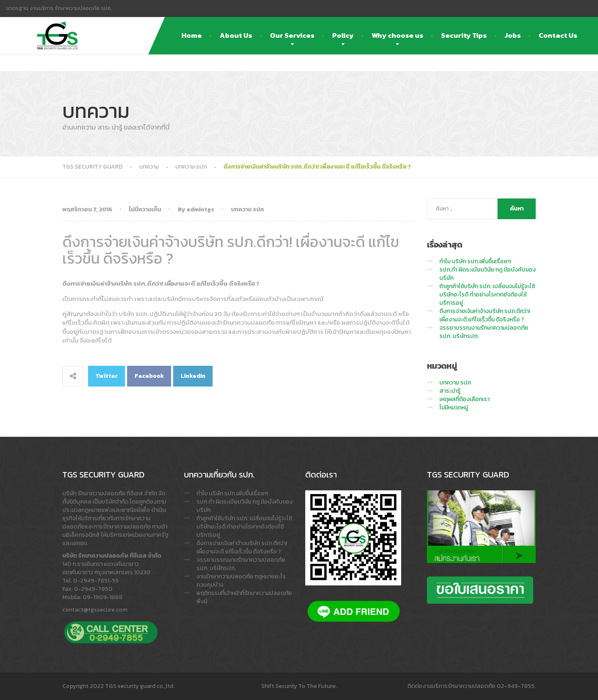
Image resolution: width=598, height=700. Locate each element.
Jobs (513, 35)
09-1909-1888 (103, 597)
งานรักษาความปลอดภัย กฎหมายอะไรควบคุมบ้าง (241, 581)
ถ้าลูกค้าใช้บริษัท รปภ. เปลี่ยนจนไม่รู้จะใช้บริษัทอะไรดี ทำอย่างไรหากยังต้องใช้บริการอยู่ (487, 295)
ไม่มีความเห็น (145, 209)
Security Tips (464, 35)
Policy (343, 35)
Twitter (107, 376)
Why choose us (397, 35)
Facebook (149, 376)
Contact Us (558, 35)
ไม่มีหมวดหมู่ (454, 408)
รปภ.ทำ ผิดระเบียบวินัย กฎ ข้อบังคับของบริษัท (488, 274)
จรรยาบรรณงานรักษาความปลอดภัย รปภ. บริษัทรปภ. (484, 332)
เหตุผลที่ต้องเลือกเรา (464, 399)
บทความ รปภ (248, 209)
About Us (236, 35)
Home (192, 35)
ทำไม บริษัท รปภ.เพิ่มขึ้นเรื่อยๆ (475, 261)
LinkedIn (193, 376)
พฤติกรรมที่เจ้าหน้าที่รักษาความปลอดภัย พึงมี (244, 597)
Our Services (292, 35)
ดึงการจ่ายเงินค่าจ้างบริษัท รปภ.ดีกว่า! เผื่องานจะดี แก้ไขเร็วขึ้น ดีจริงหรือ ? (485, 315)
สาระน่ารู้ (450, 391)
